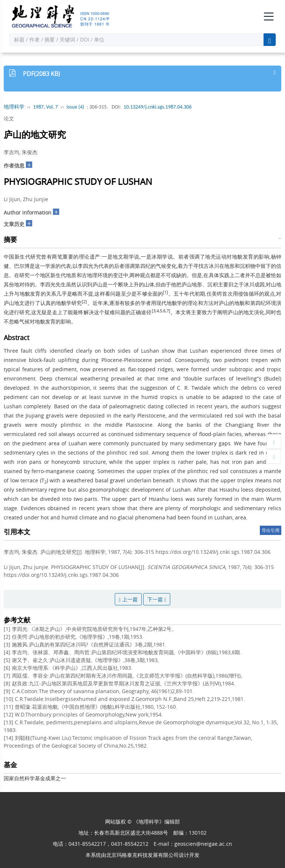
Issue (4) (76, 107)
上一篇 (128, 599)
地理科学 (14, 107)
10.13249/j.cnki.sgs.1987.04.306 (158, 107)
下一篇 (157, 599)
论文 (9, 118)
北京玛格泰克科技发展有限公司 (142, 855)
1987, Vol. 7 (46, 107)
